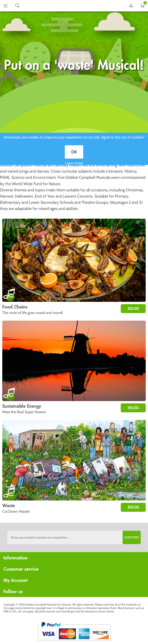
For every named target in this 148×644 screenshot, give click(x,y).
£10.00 (133, 309)
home (68, 6)
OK (74, 156)
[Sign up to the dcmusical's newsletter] (74, 537)
